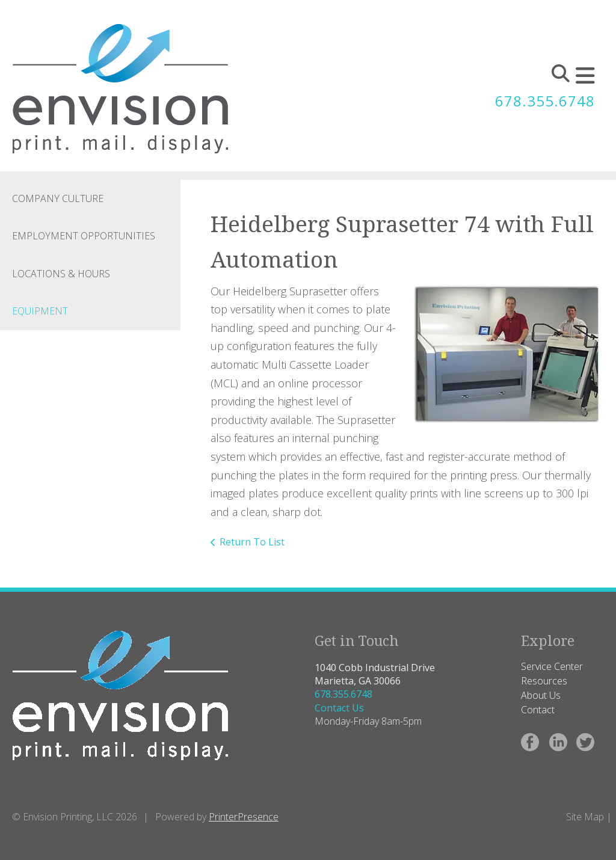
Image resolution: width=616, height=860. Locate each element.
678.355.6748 (545, 101)
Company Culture (58, 198)
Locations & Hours (61, 274)
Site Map (585, 817)
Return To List (252, 542)
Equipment (40, 311)
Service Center (552, 666)
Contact (538, 710)
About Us (541, 695)
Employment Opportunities (84, 236)
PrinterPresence (244, 817)
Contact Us (339, 708)
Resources (544, 681)
